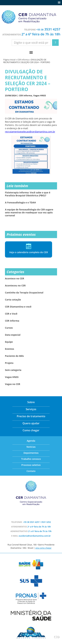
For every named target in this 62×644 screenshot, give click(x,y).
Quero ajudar (31, 423)
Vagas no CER (13, 384)
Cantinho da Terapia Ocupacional (24, 293)
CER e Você (11, 314)
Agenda (31, 441)
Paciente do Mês (14, 356)
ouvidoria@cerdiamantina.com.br (35, 536)
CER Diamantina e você (18, 307)
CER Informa (23, 60)
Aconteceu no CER (15, 286)
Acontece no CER (15, 279)
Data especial (13, 335)
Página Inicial (9, 60)
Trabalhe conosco (31, 459)
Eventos (10, 349)
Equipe (9, 342)
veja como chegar (43, 548)
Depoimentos (31, 453)
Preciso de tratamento (31, 416)
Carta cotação (13, 300)
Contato (31, 471)
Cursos (9, 328)
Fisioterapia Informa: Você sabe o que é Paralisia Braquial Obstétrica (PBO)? (28, 194)
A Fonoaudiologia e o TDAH (20, 203)
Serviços (31, 409)
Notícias (31, 447)
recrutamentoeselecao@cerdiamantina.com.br (30, 132)
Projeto (9, 363)
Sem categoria (13, 370)
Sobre (31, 402)
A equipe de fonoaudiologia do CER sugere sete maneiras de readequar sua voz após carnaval (29, 213)
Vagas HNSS (40, 95)
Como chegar (31, 430)
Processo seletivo (31, 465)
